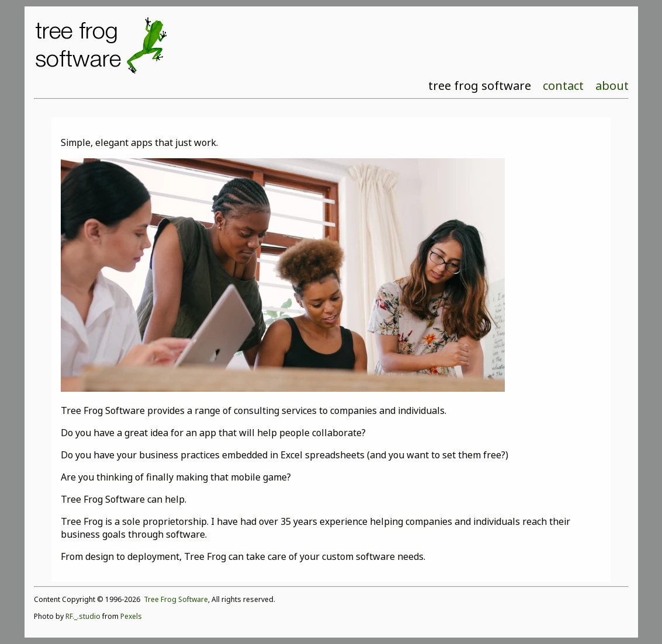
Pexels (131, 616)
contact (563, 86)
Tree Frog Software (176, 599)
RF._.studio (83, 616)
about (612, 86)
